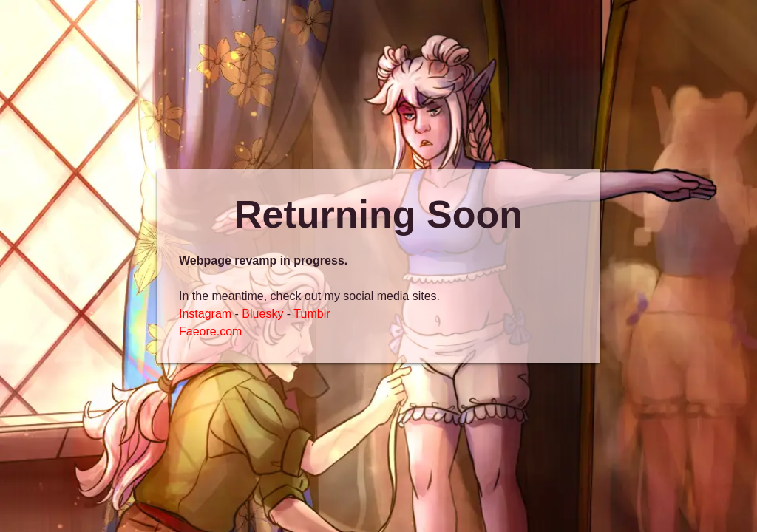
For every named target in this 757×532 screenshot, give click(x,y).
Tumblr (312, 314)
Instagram (205, 314)
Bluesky (262, 314)
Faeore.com (210, 331)
